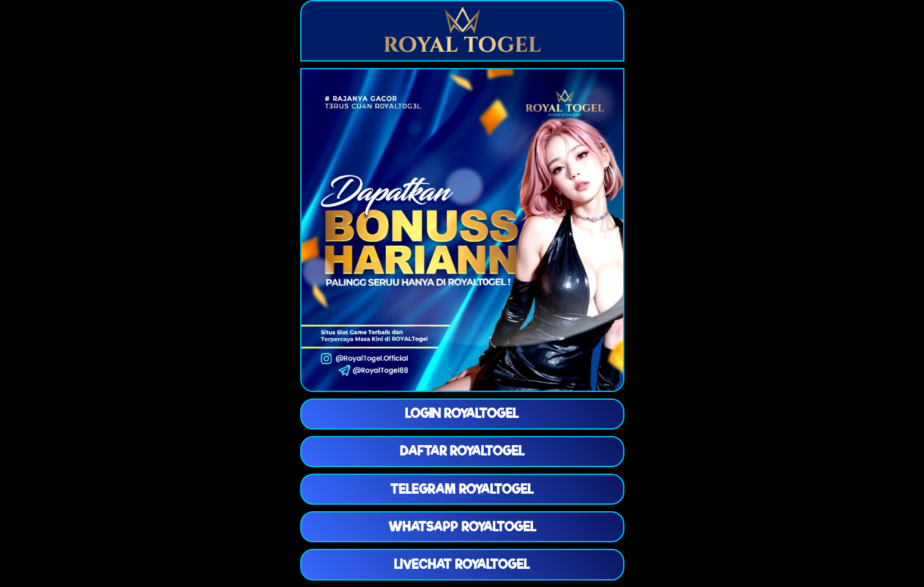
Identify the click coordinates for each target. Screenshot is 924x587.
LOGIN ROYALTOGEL (462, 413)
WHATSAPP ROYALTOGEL (462, 527)
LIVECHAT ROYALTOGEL (462, 564)
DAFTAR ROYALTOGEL (462, 451)
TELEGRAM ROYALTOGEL (462, 489)
